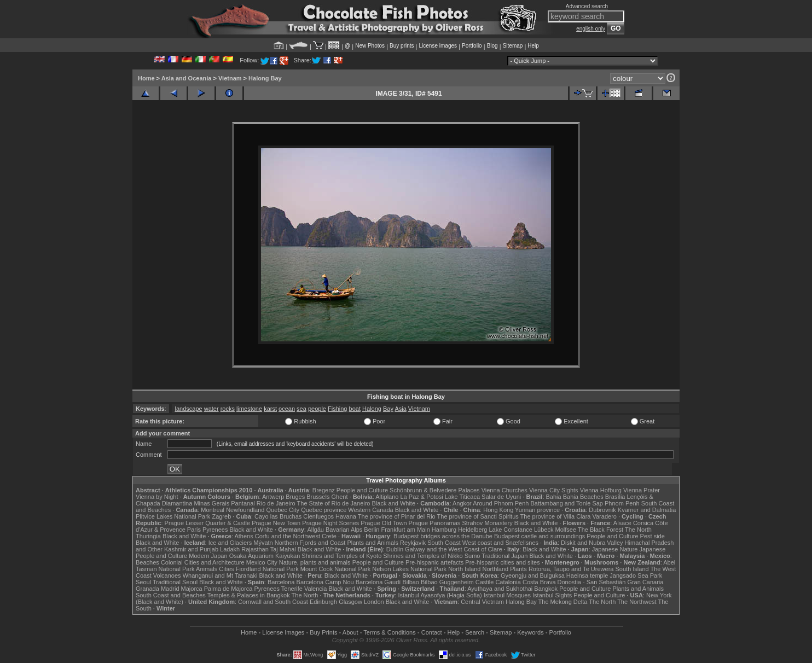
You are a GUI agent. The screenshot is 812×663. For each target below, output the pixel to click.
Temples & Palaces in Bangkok (249, 595)
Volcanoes (167, 575)
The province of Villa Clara (556, 516)
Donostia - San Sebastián (592, 582)
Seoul (143, 582)
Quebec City (283, 510)
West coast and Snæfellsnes (500, 543)
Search (475, 632)
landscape (188, 409)
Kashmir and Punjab (191, 549)
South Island (632, 569)
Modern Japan (208, 556)
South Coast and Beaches (171, 595)
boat (355, 409)
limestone (249, 409)
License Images (283, 632)
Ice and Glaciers (230, 543)
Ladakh (230, 549)
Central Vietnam (482, 602)
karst (270, 409)
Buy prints (402, 46)
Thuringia (148, 536)
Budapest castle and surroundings (540, 536)
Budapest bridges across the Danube (443, 536)
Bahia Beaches (583, 497)
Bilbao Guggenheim (447, 582)
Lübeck (544, 530)
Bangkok (546, 589)
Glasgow (350, 602)
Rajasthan (255, 549)
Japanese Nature (615, 549)
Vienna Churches (504, 490)
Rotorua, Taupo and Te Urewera (571, 569)
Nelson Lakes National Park (409, 569)
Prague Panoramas (435, 523)
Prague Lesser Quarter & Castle (208, 523)
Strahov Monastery (487, 523)
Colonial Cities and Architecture (203, 562)
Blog (492, 46)
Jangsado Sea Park (636, 575)
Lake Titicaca (462, 497)
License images (438, 46)
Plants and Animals (373, 543)
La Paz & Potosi (422, 497)
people (317, 409)
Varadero (604, 516)
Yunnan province (537, 510)
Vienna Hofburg (601, 490)
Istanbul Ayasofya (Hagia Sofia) (440, 595)
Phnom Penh (622, 503)
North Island (464, 569)
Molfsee (566, 530)
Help (533, 46)
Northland (496, 569)
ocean (287, 409)
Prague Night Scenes (330, 523)
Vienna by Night (157, 497)
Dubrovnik (602, 510)
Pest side (652, 536)
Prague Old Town (384, 523)
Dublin (395, 549)
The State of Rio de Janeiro (334, 503)
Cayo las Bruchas (278, 516)
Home (146, 78)
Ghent (340, 497)
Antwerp (273, 497)
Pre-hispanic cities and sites (502, 562)
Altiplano (387, 497)
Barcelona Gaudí (378, 582)
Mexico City (262, 562)
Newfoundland (245, 510)
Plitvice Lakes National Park (173, 516)
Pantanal (243, 503)
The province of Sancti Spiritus (478, 516)
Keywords (530, 632)
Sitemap (513, 46)
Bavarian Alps (344, 530)
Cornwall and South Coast (273, 602)
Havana (346, 516)
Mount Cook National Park (335, 569)
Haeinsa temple (587, 575)
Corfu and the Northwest (288, 536)
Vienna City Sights (554, 490)
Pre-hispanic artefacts (434, 562)
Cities (227, 569)
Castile (485, 582)
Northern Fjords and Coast (310, 543)
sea (301, 409)
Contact (432, 632)
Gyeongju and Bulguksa (533, 575)
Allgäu (315, 530)
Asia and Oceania (187, 78)
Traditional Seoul (175, 582)
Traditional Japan (504, 556)
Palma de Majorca (228, 589)
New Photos (370, 46)
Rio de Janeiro (276, 503)
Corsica (643, 523)
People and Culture (362, 490)
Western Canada (370, 510)
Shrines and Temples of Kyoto (341, 556)
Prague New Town (276, 523)
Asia (400, 409)
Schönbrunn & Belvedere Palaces (435, 490)
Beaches (147, 562)
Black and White (394, 503)
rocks (228, 409)
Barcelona (281, 582)
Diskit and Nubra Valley (592, 543)
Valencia (315, 589)
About (350, 632)
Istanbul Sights (552, 595)
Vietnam (230, 78)
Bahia (554, 497)
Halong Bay (265, 78)
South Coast (444, 543)
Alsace (622, 523)
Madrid (170, 589)
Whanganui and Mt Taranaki (220, 575)
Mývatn (263, 543)
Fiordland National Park (267, 569)
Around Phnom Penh (501, 503)
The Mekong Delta (563, 602)
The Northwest (637, 602)
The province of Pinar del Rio (397, 516)
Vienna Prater (642, 490)
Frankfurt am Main (406, 530)
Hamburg (444, 530)
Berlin (372, 530)
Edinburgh (323, 602)
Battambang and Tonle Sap (567, 503)
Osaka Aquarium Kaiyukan (265, 556)
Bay (388, 409)
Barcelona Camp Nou (325, 582)
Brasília (615, 497)
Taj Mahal (283, 549)
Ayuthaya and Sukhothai (500, 589)
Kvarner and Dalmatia (647, 510)
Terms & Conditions (389, 632)
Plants (518, 569)
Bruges (295, 497)
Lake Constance (511, 530)
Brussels (318, 497)
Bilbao (411, 582)
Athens (243, 536)
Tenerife (292, 589)
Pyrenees (215, 530)
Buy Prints (323, 632)
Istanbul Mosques (507, 595)
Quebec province (324, 510)
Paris (194, 530)
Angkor (462, 503)
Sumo (472, 556)
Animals (207, 569)
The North (638, 530)
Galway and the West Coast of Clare (454, 549)
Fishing (337, 409)
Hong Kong (498, 510)
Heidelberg (472, 530)
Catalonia (508, 582)
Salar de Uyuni (501, 497)
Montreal (213, 510)
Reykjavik (413, 543)
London (374, 602)
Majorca (192, 589)
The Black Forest (601, 530)
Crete (329, 536)
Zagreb (221, 516)
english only (591, 29)
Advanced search (587, 6)
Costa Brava (539, 582)
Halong (372, 409)
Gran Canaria (645, 582)
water (211, 409)
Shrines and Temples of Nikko (423, 556)
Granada (147, 589)
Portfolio (472, 46)
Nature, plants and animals (315, 562)
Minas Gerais (211, 503)
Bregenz (324, 490)
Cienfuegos (318, 516)
